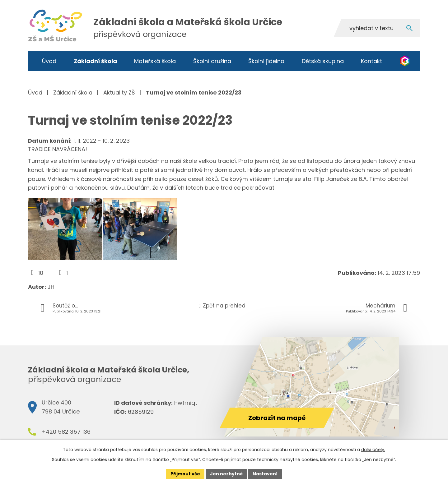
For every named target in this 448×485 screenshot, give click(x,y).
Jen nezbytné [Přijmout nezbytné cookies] (226, 474)
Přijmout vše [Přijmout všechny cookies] (185, 474)
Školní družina (212, 61)
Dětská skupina (323, 61)
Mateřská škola (155, 61)
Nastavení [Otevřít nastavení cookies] (265, 474)
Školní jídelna (266, 61)
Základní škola (95, 61)
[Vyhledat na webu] (377, 28)
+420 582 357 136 (66, 432)
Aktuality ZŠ (119, 92)
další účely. (373, 450)
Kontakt (371, 61)
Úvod (49, 61)
